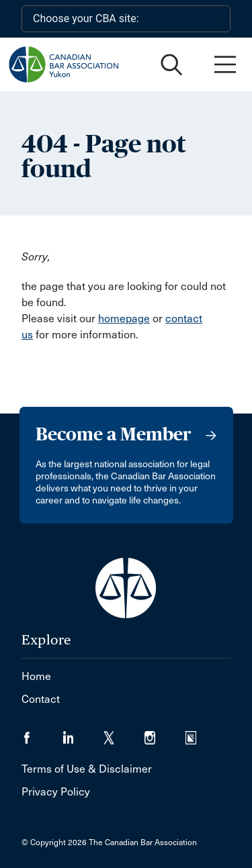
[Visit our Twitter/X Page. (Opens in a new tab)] (124, 733)
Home (36, 676)
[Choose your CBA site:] (126, 19)
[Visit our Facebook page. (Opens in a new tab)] (42, 733)
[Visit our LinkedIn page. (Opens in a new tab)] (83, 733)
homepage (124, 319)
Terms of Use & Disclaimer (87, 769)
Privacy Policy (56, 792)
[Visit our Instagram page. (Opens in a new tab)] (165, 733)
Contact (41, 699)
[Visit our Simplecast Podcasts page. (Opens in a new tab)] (199, 733)
